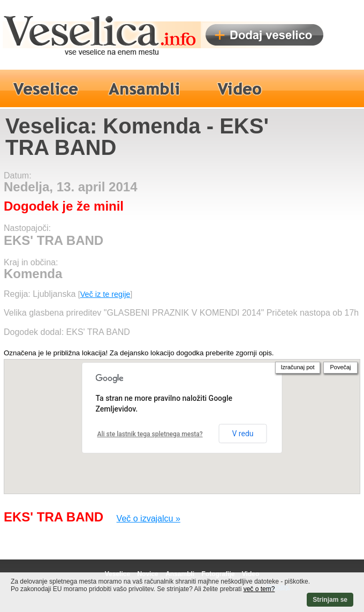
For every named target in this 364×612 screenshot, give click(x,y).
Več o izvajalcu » (149, 518)
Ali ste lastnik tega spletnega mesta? (150, 434)
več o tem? (259, 589)
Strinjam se (330, 600)
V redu (242, 434)
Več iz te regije (105, 294)
